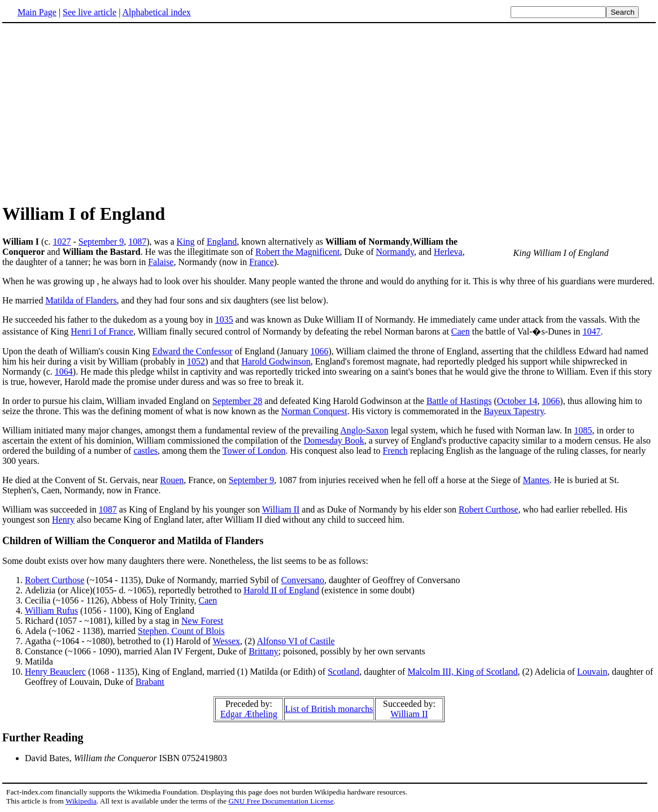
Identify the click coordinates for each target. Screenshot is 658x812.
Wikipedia (81, 801)
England (222, 242)
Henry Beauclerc (55, 672)
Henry (63, 520)
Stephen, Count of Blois (181, 631)
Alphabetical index (156, 12)
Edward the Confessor (192, 351)
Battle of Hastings (459, 401)
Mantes (536, 480)
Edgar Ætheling (249, 714)
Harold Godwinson (276, 361)
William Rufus (51, 611)
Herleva (448, 252)
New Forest (202, 621)
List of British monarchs (329, 709)
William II (281, 509)
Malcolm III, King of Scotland (462, 672)
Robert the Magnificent (297, 252)
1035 (224, 320)
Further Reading (43, 737)
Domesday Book (334, 440)
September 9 (101, 242)
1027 (62, 242)
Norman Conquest (314, 411)
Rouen (172, 480)
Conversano (303, 580)
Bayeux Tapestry (513, 411)
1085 (583, 430)
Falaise (161, 262)
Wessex (226, 641)
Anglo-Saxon (364, 430)
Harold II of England (281, 590)
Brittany (263, 651)
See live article (90, 12)
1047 (591, 331)
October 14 (517, 401)
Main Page (37, 12)
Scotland (343, 672)
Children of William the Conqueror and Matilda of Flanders (133, 541)
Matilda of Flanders (81, 300)
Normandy (395, 252)
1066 (319, 351)
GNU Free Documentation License (281, 801)
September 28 (237, 401)
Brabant (150, 682)
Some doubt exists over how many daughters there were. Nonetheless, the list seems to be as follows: (185, 561)
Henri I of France (102, 331)
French (395, 451)
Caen (461, 331)
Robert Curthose (488, 509)
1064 (64, 372)
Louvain (592, 672)
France (262, 262)
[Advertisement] (329, 112)
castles (145, 451)
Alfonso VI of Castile (296, 641)
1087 (137, 242)
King (186, 242)
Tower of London (254, 451)
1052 (196, 361)
